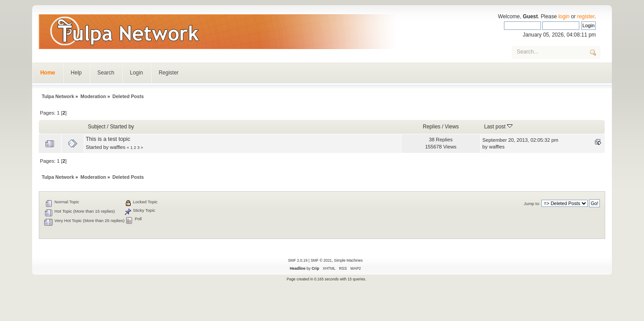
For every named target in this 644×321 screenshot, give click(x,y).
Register (169, 73)
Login (136, 73)
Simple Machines (348, 260)
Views (452, 127)
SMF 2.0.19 (298, 260)
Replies (432, 127)
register (586, 16)
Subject (97, 127)
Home (47, 73)
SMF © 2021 (321, 260)
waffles (118, 147)
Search (106, 73)
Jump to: (532, 204)
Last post (498, 127)
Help (76, 73)
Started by (122, 127)
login (564, 16)
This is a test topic (108, 139)
